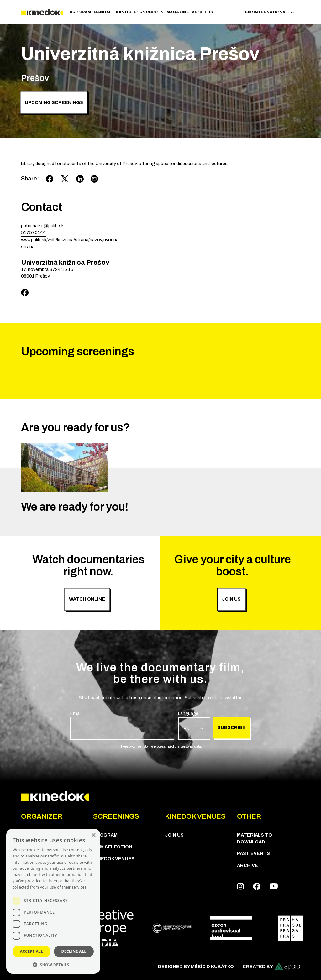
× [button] (93, 835)
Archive (247, 865)
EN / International (270, 12)
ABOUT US (203, 12)
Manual (103, 12)
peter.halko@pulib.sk (42, 226)
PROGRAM (80, 12)
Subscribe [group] (232, 727)
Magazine (178, 12)
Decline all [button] (74, 951)
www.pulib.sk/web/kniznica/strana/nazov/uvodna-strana (71, 243)
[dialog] (53, 901)
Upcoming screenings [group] (54, 102)
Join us (123, 12)
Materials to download (255, 838)
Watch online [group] (87, 599)
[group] (122, 725)
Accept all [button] (32, 951)
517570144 (33, 232)
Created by (271, 967)
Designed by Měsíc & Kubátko (196, 967)
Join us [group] (231, 599)
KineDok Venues (114, 859)
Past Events (253, 853)
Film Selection (113, 847)
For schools (149, 12)
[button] (53, 964)
